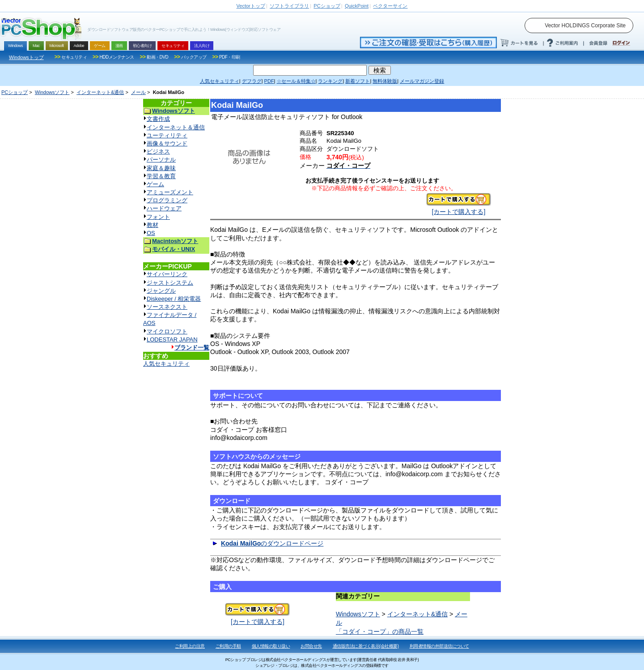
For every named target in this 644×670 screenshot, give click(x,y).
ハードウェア (164, 208)
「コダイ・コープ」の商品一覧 (380, 632)
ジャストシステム (170, 283)
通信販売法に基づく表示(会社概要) (366, 646)
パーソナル (161, 160)
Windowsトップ (26, 57)
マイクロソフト (167, 331)
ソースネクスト (167, 307)
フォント (158, 217)
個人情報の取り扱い (271, 646)
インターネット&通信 (100, 92)
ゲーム (155, 184)
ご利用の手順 (228, 646)
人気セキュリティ (166, 364)
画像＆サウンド (167, 143)
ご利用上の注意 (190, 646)
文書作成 (158, 119)
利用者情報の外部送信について (439, 646)
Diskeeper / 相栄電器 (174, 299)
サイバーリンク (167, 274)
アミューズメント (170, 192)
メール (138, 92)
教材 (153, 225)
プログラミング (167, 200)
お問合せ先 (311, 646)
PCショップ (15, 92)
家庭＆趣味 (161, 168)
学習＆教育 (161, 176)
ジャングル (161, 291)
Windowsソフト (52, 92)
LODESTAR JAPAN (172, 339)
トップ (251, 6)
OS (151, 233)
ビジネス (158, 151)
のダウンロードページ (272, 543)
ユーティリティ (167, 135)
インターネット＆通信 (176, 127)
